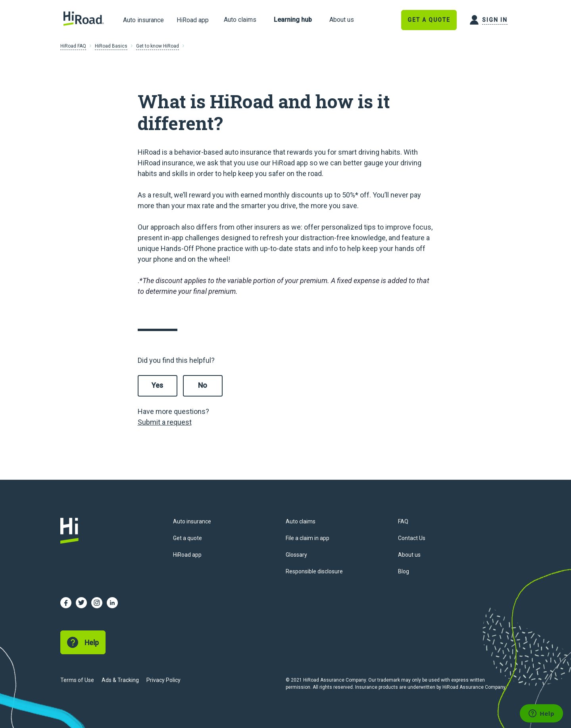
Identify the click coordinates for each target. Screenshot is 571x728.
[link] (240, 20)
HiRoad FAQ (73, 46)
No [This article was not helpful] (203, 385)
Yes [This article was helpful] (157, 385)
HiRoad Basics (111, 46)
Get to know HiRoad (158, 46)
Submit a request (165, 422)
